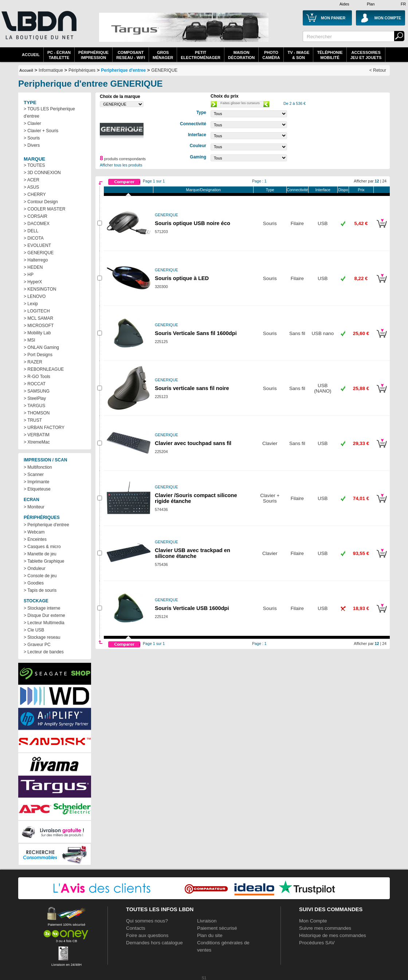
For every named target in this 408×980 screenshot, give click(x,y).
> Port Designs (38, 355)
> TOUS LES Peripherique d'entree (49, 113)
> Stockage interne (42, 608)
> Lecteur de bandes (44, 652)
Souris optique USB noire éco (193, 223)
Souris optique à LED (182, 278)
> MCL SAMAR (38, 318)
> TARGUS (34, 406)
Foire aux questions (147, 935)
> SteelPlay (35, 398)
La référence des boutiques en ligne (38, 30)
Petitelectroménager (201, 55)
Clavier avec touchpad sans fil (193, 443)
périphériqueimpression (93, 55)
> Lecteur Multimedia (44, 623)
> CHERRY (35, 194)
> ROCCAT (35, 384)
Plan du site (210, 935)
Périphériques (82, 70)
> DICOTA (34, 238)
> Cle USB (34, 630)
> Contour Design (41, 202)
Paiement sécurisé (217, 928)
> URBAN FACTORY (44, 428)
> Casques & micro (42, 547)
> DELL (31, 231)
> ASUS (31, 187)
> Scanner (34, 475)
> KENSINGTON (40, 289)
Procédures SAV (317, 943)
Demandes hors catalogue (154, 943)
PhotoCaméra (271, 55)
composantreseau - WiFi (131, 55)
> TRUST (33, 420)
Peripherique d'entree (123, 70)
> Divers (32, 145)
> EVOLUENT (37, 245)
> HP (29, 275)
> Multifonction (38, 467)
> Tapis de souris (40, 590)
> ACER (32, 180)
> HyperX (33, 282)
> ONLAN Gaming (41, 347)
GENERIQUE (164, 70)
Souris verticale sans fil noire (192, 388)
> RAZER (33, 362)
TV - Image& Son (298, 55)
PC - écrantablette (59, 55)
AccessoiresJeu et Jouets (366, 55)
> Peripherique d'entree (46, 525)
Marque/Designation (203, 190)
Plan (371, 4)
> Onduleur (35, 568)
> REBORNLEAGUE (44, 369)
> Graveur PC (37, 645)
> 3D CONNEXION (42, 173)
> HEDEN (33, 267)
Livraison (207, 921)
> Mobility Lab (37, 333)
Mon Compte (313, 921)
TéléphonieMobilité (330, 55)
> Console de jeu (40, 576)
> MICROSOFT (39, 326)
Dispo (343, 190)
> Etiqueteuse (37, 489)
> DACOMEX (37, 224)
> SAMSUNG (37, 391)
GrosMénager (163, 55)
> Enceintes (35, 539)
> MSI (30, 340)
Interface (323, 190)
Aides (344, 4)
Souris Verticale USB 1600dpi (192, 608)
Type (270, 190)
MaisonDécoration (241, 55)
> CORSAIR (36, 216)
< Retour (378, 70)
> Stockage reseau (42, 637)
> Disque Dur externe (44, 615)
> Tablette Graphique (44, 561)
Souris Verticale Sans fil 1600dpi (196, 333)
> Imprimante (36, 482)
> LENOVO (35, 296)
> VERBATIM (37, 435)
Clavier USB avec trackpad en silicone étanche (193, 553)
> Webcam (34, 532)
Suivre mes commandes (325, 928)
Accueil (31, 55)
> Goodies (34, 583)
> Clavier (32, 123)
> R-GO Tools (37, 377)
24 (384, 181)
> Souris (32, 138)
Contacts (136, 928)
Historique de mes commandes (333, 935)
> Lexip (31, 304)
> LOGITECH (37, 311)
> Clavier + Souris (41, 131)
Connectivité (297, 190)
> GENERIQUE (39, 253)
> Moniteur (34, 507)
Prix (361, 190)
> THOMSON (37, 413)
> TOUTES (34, 165)
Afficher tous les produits (121, 165)
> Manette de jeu (40, 554)
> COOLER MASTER (44, 209)
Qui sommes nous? (147, 921)
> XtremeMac (37, 442)
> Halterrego (36, 260)
